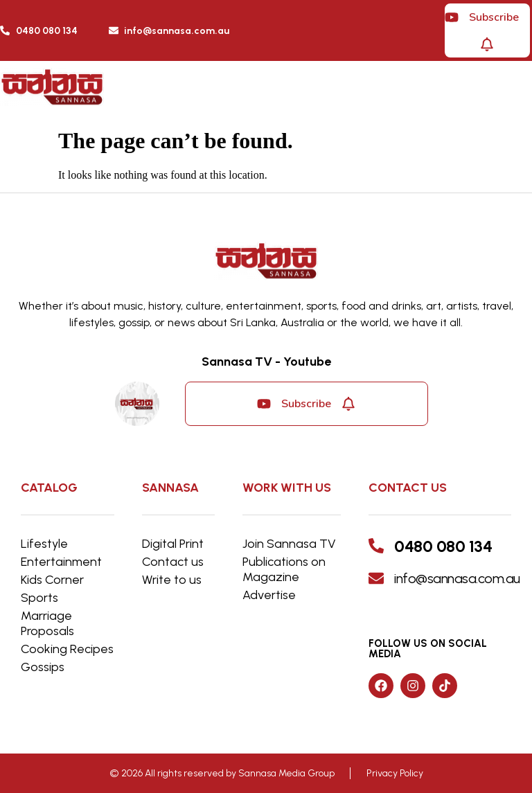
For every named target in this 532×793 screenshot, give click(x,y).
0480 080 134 (443, 546)
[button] (385, 91)
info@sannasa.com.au (457, 578)
